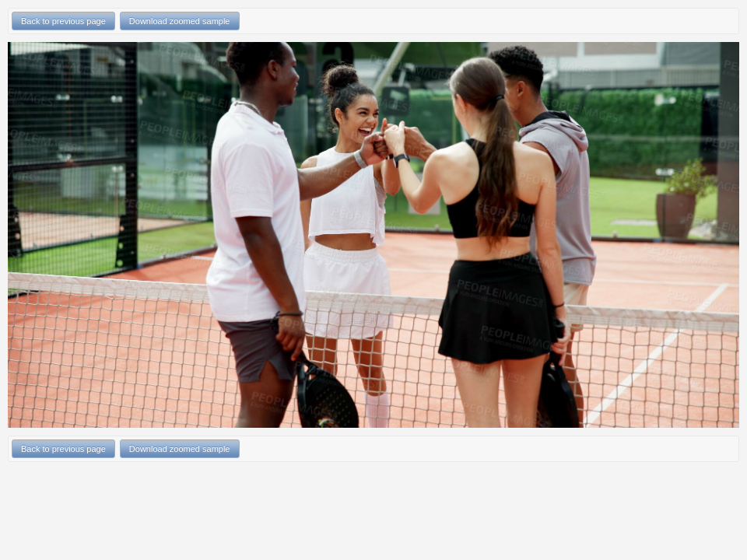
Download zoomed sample (180, 21)
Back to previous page (63, 21)
